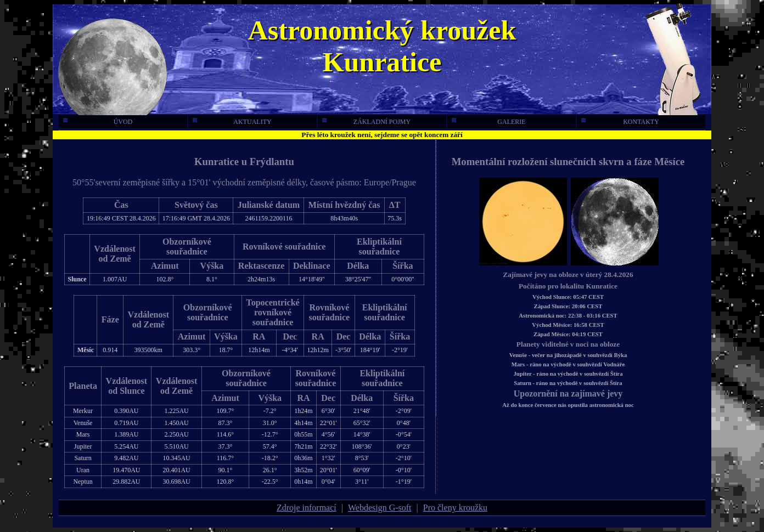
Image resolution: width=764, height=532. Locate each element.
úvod (98, 122)
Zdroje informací (307, 508)
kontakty (620, 122)
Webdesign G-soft (380, 508)
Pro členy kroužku (455, 508)
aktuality (232, 122)
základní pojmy (366, 122)
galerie (489, 122)
